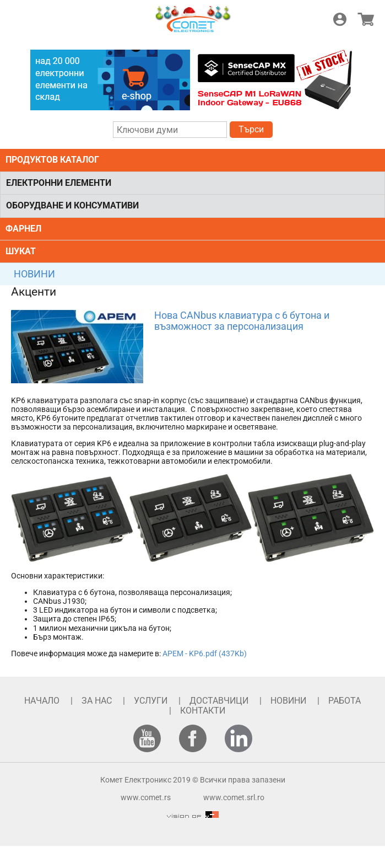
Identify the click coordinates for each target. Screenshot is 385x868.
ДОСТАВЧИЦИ (219, 701)
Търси (251, 129)
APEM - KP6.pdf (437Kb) (205, 653)
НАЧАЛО (42, 701)
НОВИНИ (34, 274)
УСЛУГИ (151, 701)
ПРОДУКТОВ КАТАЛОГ (52, 160)
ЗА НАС (97, 701)
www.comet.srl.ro (234, 797)
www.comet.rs (146, 797)
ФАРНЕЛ (23, 229)
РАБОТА (345, 701)
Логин (340, 19)
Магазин (366, 19)
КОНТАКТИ (203, 711)
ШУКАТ (21, 251)
